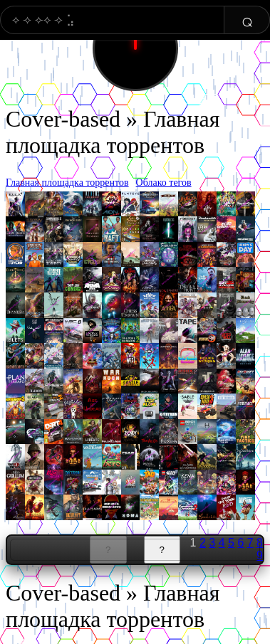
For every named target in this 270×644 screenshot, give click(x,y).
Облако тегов (164, 183)
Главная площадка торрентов (67, 183)
